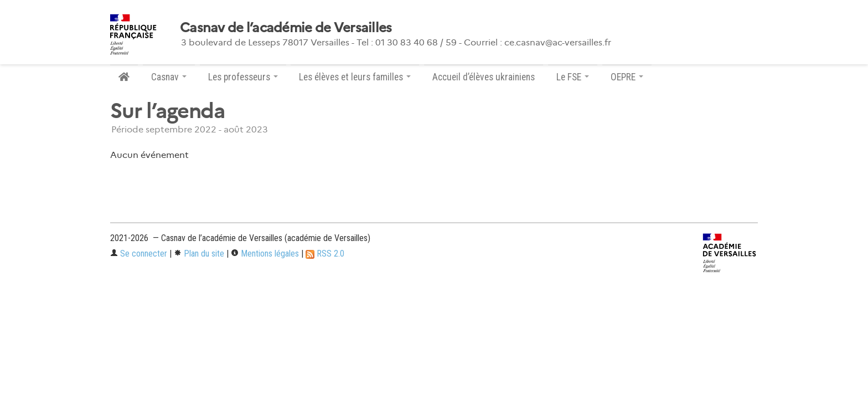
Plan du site (199, 254)
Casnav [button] (169, 77)
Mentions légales (265, 254)
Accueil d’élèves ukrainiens (484, 77)
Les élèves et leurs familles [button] (355, 77)
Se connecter (139, 254)
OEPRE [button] (627, 77)
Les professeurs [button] (243, 77)
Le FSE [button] (573, 77)
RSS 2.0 (325, 254)
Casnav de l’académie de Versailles (286, 28)
